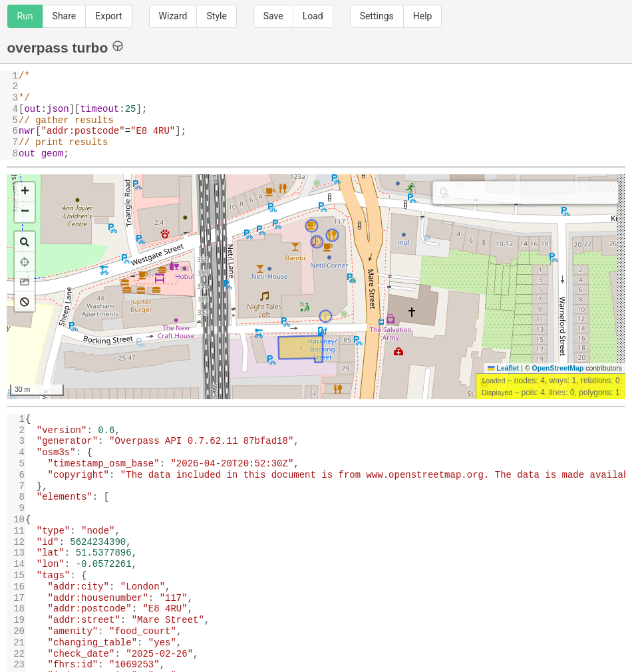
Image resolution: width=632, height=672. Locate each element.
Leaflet (503, 368)
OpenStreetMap (558, 368)
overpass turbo (66, 47)
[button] (25, 192)
